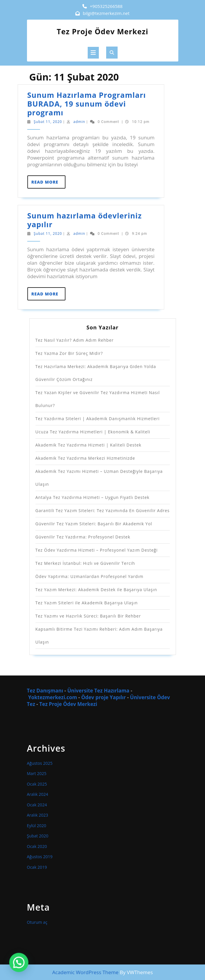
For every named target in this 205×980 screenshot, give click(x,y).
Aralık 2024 (38, 794)
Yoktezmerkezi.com (53, 697)
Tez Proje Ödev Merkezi (102, 31)
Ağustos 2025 (40, 763)
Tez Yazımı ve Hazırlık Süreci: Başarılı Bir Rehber (88, 616)
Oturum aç (37, 922)
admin (64, 122)
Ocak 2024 (37, 805)
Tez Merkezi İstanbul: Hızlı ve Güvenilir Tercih (85, 563)
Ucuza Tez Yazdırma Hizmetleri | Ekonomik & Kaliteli (93, 432)
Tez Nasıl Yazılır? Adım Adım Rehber (75, 340)
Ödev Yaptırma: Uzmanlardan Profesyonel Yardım (89, 576)
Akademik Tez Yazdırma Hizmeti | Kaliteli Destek (89, 445)
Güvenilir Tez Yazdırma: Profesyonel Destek (83, 537)
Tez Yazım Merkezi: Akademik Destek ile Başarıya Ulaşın (96, 590)
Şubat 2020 (38, 836)
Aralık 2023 (38, 815)
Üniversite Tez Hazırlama (98, 691)
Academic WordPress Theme (85, 972)
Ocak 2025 (37, 784)
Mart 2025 (37, 773)
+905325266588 (106, 6)
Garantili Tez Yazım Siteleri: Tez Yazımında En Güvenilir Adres (103, 510)
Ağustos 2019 (40, 857)
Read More (33, 184)
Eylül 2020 (37, 826)
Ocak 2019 (37, 867)
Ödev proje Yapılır (104, 697)
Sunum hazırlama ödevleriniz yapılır (70, 220)
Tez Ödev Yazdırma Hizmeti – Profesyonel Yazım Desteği (97, 550)
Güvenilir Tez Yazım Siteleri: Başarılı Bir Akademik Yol (94, 524)
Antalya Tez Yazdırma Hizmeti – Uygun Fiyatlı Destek (93, 497)
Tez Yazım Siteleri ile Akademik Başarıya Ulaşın (87, 603)
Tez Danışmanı (45, 691)
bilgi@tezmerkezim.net (106, 13)
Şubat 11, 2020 (33, 122)
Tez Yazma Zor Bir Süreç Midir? (69, 353)
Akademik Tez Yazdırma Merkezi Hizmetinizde (85, 458)
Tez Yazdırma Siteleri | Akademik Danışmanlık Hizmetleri (98, 419)
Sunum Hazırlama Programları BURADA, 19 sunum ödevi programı (72, 104)
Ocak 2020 (37, 846)
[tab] (93, 53)
